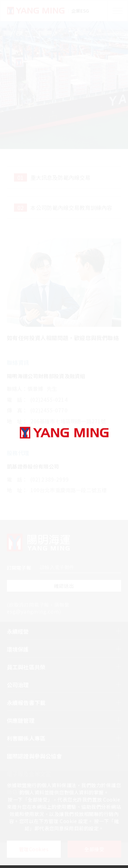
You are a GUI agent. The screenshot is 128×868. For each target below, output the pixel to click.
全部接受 (94, 849)
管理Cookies (34, 849)
